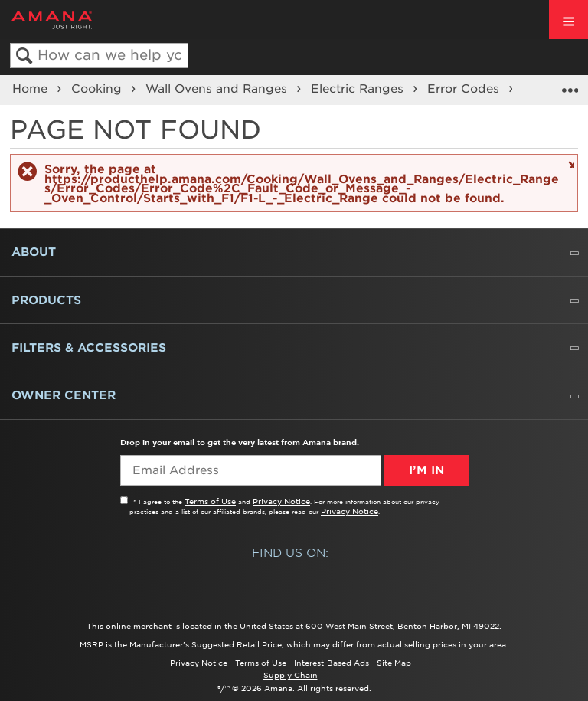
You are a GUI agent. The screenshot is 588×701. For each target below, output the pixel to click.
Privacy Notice (281, 501)
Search (24, 56)
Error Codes (465, 89)
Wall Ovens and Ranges (218, 89)
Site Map (394, 663)
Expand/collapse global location (570, 85)
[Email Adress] (251, 470)
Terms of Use (210, 501)
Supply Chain (291, 675)
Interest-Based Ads (332, 663)
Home (32, 89)
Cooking (98, 89)
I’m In (426, 470)
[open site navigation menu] (568, 20)
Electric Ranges (359, 89)
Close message (569, 164)
